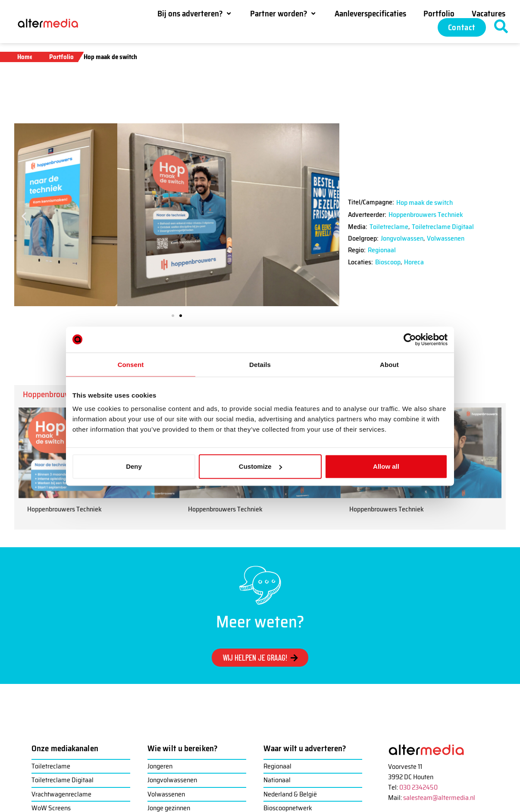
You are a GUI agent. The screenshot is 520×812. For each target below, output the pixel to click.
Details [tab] (260, 364)
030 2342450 (418, 787)
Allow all (386, 466)
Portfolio (61, 57)
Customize (260, 466)
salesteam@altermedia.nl (439, 798)
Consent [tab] (131, 364)
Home (25, 57)
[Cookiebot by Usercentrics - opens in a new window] (410, 339)
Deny (134, 466)
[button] (195, 13)
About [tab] (389, 364)
